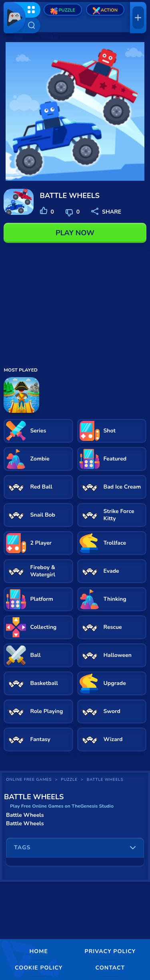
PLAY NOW (75, 233)
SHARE (106, 212)
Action (105, 11)
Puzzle (63, 11)
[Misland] (21, 395)
